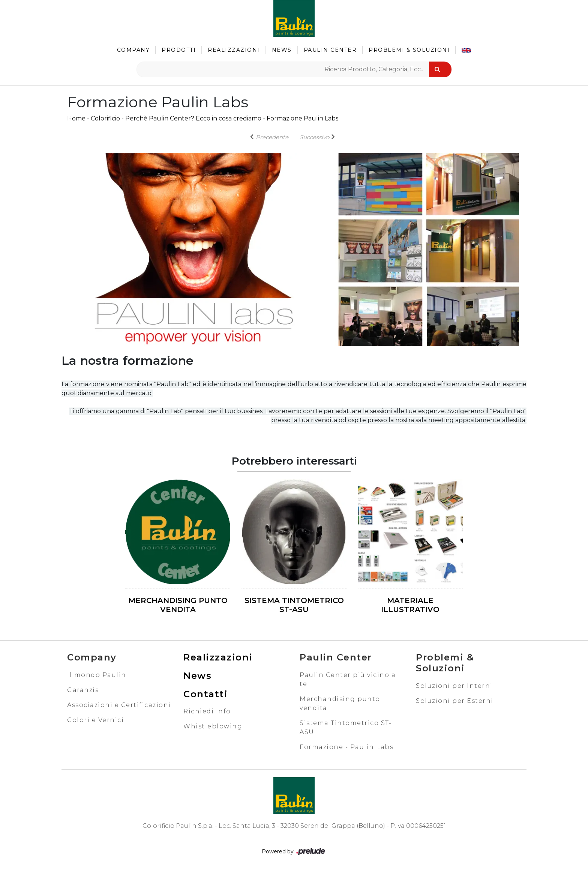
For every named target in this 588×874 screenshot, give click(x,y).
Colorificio (105, 118)
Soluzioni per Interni (454, 686)
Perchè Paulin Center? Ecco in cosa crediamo (193, 118)
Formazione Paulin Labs (302, 118)
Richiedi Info (207, 711)
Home (76, 118)
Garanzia (83, 690)
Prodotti (179, 50)
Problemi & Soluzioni (409, 50)
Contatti (205, 694)
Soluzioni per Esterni (455, 701)
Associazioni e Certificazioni (119, 705)
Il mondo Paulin (97, 675)
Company (133, 50)
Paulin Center (330, 50)
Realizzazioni (234, 50)
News (282, 50)
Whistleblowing (213, 726)
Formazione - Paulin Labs (346, 747)
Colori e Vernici (95, 720)
